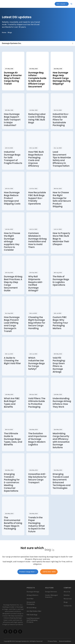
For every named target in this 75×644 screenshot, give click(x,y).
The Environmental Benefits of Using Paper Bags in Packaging (13, 526)
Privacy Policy (52, 641)
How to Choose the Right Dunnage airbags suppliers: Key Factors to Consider (12, 245)
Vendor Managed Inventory (51, 599)
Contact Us (68, 609)
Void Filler (30, 602)
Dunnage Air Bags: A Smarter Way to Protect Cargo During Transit (13, 78)
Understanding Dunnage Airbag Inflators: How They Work (62, 406)
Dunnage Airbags (33, 595)
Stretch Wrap (32, 611)
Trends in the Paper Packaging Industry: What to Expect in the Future (37, 528)
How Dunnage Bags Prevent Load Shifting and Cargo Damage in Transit (12, 328)
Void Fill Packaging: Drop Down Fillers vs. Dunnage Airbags (59, 368)
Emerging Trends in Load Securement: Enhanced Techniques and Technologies (62, 484)
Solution (67, 598)
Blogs (66, 605)
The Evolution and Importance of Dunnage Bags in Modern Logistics (37, 442)
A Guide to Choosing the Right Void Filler (13, 364)
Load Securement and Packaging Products (33, 623)
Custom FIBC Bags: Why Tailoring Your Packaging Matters (60, 326)
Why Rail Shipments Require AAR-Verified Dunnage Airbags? (36, 287)
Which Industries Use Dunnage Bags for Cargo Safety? (36, 367)
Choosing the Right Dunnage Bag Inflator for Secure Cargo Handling (37, 326)
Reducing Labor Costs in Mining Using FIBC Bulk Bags (37, 122)
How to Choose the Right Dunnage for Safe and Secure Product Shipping (62, 203)
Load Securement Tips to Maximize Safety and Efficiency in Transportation (62, 162)
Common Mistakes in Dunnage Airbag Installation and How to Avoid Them (37, 244)
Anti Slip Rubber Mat (34, 614)
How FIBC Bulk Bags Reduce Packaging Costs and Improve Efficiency (36, 162)
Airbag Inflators (32, 598)
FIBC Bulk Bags (32, 618)
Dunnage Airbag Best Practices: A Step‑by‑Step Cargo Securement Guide (13, 287)
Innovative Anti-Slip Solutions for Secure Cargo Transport (37, 482)
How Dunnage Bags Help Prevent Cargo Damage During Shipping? (62, 78)
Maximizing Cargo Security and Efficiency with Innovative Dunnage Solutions (61, 444)
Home (4, 32)
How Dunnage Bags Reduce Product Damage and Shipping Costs (12, 202)
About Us (67, 595)
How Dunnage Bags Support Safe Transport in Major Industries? (12, 123)
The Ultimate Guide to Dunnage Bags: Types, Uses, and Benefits (13, 442)
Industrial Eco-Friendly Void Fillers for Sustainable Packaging (61, 123)
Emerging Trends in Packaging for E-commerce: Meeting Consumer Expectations (12, 486)
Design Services (51, 595)
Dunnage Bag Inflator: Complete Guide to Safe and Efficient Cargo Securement (37, 80)
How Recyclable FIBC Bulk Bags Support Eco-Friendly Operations (37, 202)
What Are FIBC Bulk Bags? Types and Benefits (12, 406)
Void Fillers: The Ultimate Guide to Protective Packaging (37, 406)
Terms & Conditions (65, 641)
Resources (68, 602)
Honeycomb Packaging (31, 606)
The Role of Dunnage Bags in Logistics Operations (61, 284)
